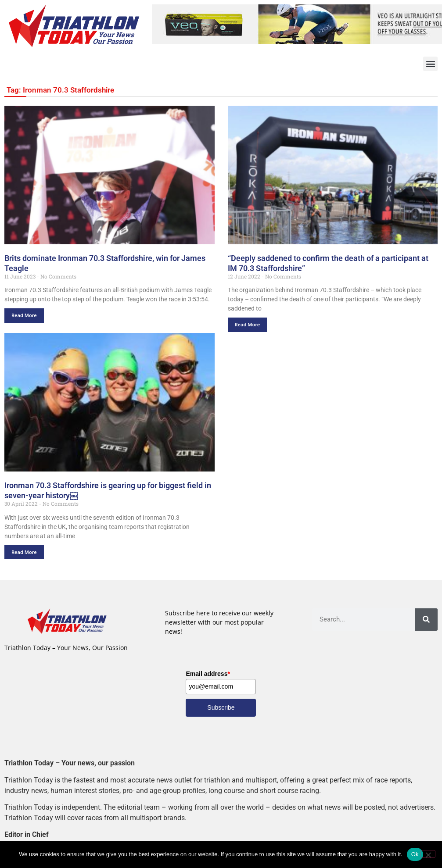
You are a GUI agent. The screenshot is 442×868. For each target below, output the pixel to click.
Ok (415, 854)
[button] (430, 64)
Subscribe (221, 707)
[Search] (426, 620)
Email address (208, 674)
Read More (24, 315)
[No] (428, 854)
